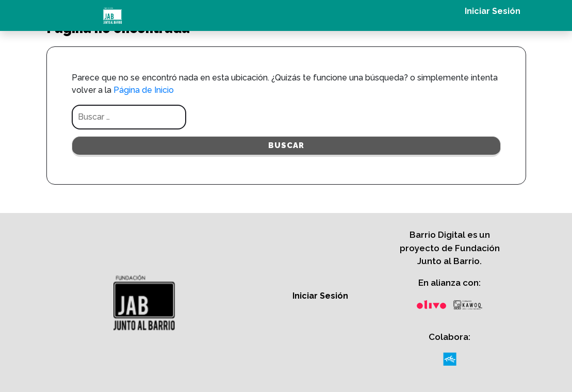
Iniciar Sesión (493, 11)
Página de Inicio (144, 90)
